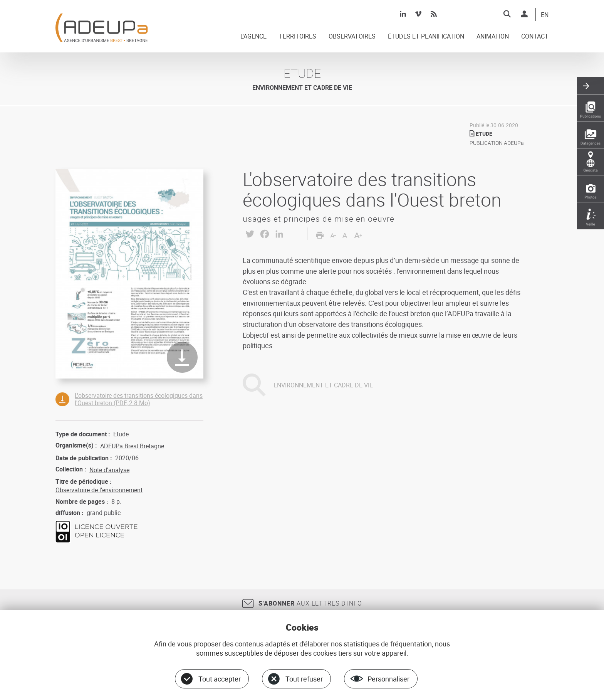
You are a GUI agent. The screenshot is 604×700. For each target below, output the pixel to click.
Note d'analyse (109, 470)
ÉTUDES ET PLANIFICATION (426, 37)
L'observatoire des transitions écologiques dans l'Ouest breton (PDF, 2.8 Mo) (139, 399)
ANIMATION (493, 37)
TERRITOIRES (298, 37)
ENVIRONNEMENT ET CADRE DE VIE (323, 385)
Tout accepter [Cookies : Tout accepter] (220, 679)
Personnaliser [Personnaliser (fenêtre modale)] (388, 679)
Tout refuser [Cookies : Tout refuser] (304, 679)
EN (545, 15)
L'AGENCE (253, 37)
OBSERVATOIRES (352, 37)
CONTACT (535, 37)
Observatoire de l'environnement (99, 490)
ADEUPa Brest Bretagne (132, 446)
